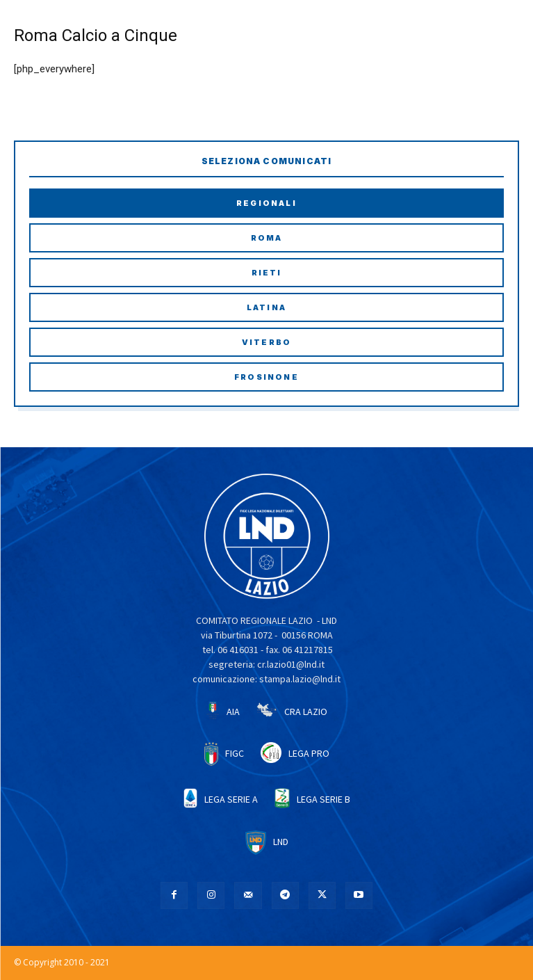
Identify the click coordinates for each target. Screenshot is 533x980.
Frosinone (266, 377)
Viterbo (266, 342)
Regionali (266, 203)
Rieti (267, 273)
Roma (267, 238)
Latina (266, 307)
